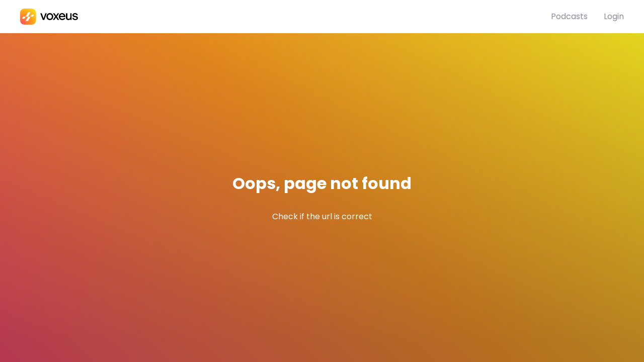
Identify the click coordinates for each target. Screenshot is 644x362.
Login (614, 16)
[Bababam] (286, 17)
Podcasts (569, 16)
